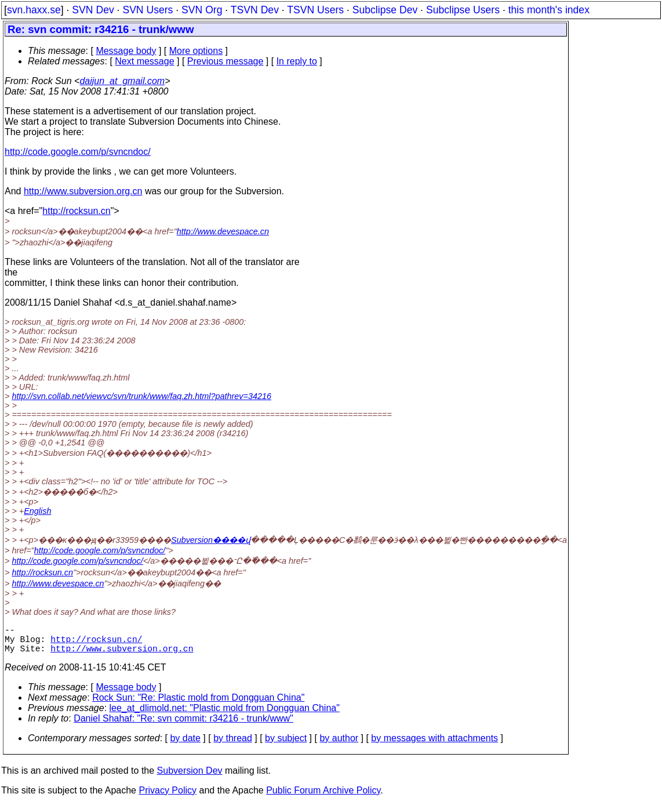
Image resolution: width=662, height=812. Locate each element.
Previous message (225, 61)
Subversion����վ (211, 540)
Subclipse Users (463, 10)
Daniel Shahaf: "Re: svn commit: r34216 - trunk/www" (183, 725)
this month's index (549, 10)
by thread (233, 745)
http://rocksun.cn (76, 211)
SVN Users (148, 10)
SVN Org (202, 10)
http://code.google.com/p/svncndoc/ (78, 152)
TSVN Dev (255, 10)
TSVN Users (315, 10)
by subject (286, 745)
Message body (126, 51)
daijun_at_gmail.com (122, 81)
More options (196, 51)
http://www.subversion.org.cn (83, 191)
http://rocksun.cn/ (96, 643)
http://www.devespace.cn (223, 231)
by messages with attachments (434, 745)
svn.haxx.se (34, 10)
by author (339, 745)
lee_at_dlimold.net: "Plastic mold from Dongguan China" (225, 715)
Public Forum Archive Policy (323, 797)
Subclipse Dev (385, 10)
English (37, 511)
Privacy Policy (168, 797)
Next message (144, 61)
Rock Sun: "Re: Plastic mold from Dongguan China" (198, 704)
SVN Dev (93, 10)
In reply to (297, 61)
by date (185, 745)
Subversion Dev (190, 777)
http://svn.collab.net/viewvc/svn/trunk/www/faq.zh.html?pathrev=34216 (141, 396)
